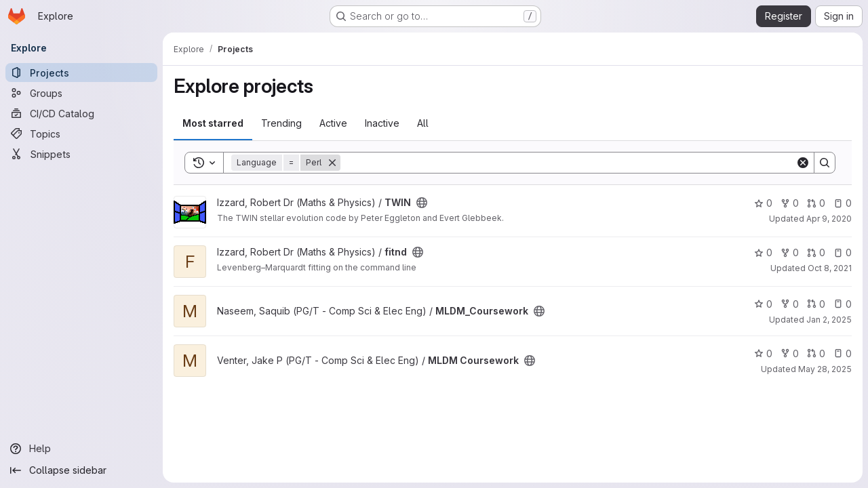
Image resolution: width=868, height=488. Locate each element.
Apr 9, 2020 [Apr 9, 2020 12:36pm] (829, 219)
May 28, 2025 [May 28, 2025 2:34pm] (825, 369)
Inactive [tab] (382, 123)
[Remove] (332, 163)
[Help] (81, 449)
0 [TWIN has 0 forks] (790, 203)
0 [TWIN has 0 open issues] (843, 203)
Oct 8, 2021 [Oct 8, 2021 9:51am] (830, 268)
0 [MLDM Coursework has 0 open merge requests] (816, 353)
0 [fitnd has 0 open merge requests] (816, 252)
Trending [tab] (281, 123)
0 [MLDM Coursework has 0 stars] (763, 353)
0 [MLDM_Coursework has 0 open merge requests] (816, 304)
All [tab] (423, 123)
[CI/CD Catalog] (81, 113)
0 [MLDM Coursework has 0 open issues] (843, 353)
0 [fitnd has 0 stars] (763, 252)
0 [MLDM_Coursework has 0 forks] (790, 304)
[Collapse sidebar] (81, 470)
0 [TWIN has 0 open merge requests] (816, 203)
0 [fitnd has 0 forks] (790, 252)
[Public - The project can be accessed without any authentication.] (422, 203)
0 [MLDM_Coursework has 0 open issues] (843, 304)
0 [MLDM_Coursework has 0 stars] (763, 304)
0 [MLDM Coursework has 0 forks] (790, 353)
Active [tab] (333, 123)
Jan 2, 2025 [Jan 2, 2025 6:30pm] (829, 320)
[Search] (568, 163)
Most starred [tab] (213, 123)
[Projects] (81, 73)
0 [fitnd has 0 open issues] (843, 252)
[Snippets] (81, 154)
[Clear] (803, 163)
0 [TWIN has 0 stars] (763, 203)
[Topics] (81, 134)
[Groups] (81, 93)
